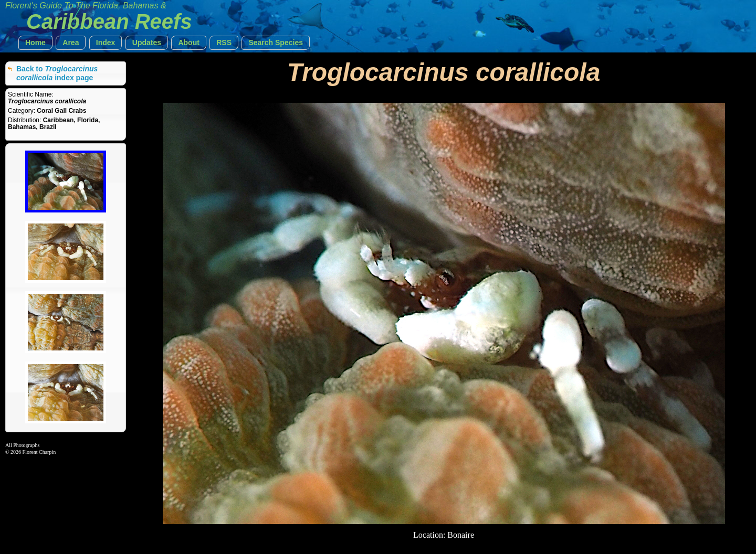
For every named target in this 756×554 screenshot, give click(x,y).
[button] (35, 43)
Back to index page (57, 73)
